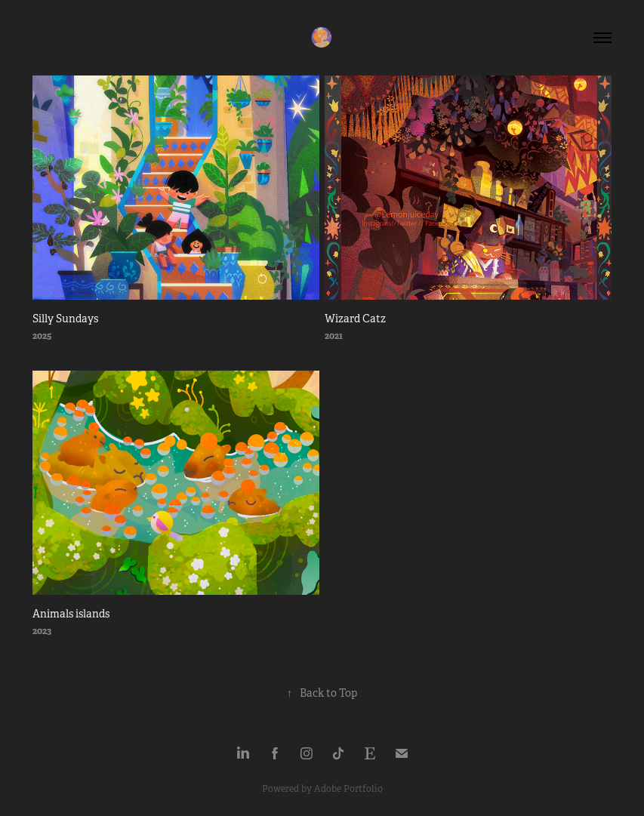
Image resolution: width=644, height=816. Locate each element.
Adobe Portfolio (348, 789)
